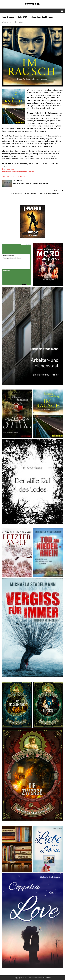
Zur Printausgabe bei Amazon (14, 176)
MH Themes (47, 978)
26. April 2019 (9, 22)
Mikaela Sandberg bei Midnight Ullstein (18, 171)
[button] (62, 11)
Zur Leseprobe (8, 169)
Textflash (20, 22)
